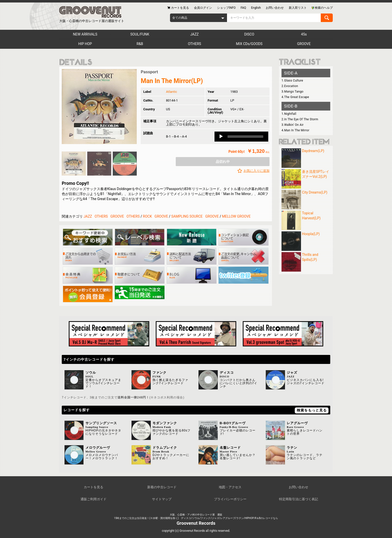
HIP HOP (85, 44)
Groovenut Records (196, 523)
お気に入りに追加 (256, 171)
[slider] (245, 137)
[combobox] (198, 18)
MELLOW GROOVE (236, 216)
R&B (140, 44)
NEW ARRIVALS (85, 34)
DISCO (249, 34)
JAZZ (194, 34)
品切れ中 (223, 162)
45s (304, 34)
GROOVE (304, 44)
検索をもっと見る (312, 410)
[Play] (221, 137)
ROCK (147, 216)
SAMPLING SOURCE (187, 216)
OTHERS (195, 44)
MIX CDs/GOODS (249, 44)
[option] (99, 107)
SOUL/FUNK (140, 34)
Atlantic (171, 92)
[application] (241, 137)
